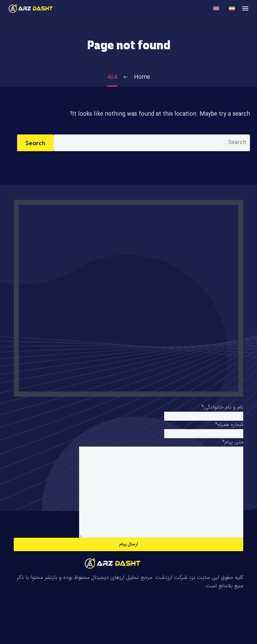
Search (35, 143)
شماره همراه (229, 425)
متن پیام (233, 442)
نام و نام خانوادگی (222, 407)
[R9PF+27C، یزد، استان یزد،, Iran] (128, 298)
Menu (245, 8)
